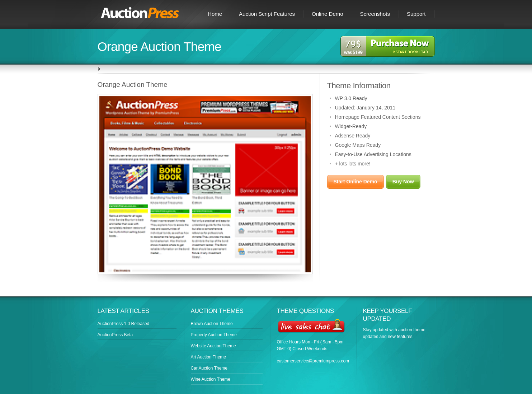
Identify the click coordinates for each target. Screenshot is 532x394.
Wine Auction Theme (211, 379)
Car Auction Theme (209, 368)
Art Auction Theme (209, 357)
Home (215, 14)
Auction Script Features (267, 14)
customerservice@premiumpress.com (313, 361)
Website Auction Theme (213, 346)
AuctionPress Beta (115, 335)
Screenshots (375, 14)
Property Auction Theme (214, 335)
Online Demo (328, 14)
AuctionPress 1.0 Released (124, 324)
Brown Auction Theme (212, 324)
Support (416, 14)
